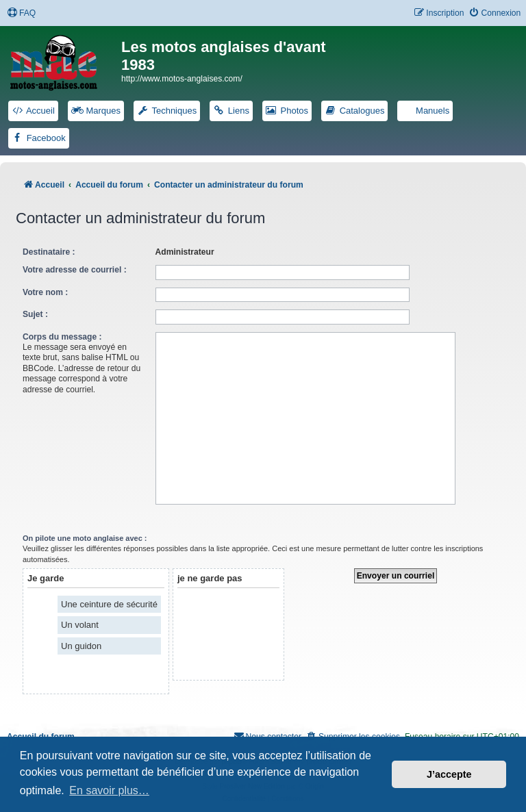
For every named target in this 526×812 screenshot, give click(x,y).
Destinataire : (49, 252)
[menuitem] (21, 13)
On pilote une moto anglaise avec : (85, 538)
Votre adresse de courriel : (75, 270)
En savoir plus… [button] (109, 790)
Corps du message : (62, 337)
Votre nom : (45, 292)
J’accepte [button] (449, 774)
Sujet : (35, 314)
